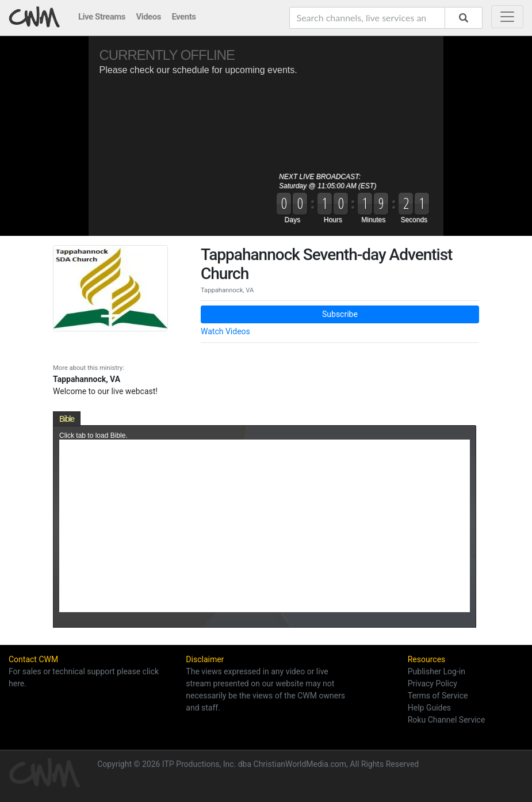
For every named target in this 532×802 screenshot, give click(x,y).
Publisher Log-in (437, 671)
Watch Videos (225, 331)
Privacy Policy (433, 683)
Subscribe (340, 314)
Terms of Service (438, 696)
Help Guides (429, 708)
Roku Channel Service (447, 720)
